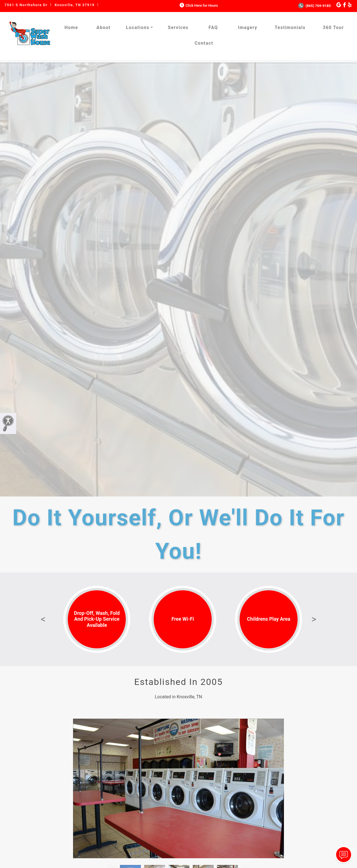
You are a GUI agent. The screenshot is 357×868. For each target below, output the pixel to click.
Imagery (248, 27)
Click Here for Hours (198, 5)
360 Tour (333, 27)
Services (178, 27)
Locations (138, 27)
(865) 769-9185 (314, 6)
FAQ (213, 27)
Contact (204, 43)
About (104, 27)
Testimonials (290, 27)
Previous (43, 619)
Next (314, 619)
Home (71, 27)
